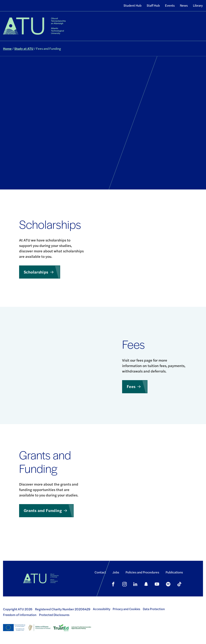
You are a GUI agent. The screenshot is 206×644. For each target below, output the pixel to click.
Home (7, 48)
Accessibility (102, 609)
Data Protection (154, 609)
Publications (174, 572)
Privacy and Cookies (126, 609)
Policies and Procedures (142, 572)
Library (198, 5)
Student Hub (132, 5)
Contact (100, 572)
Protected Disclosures (54, 615)
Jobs (116, 572)
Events (170, 5)
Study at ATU (24, 48)
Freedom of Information (20, 615)
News (184, 5)
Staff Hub (153, 5)
